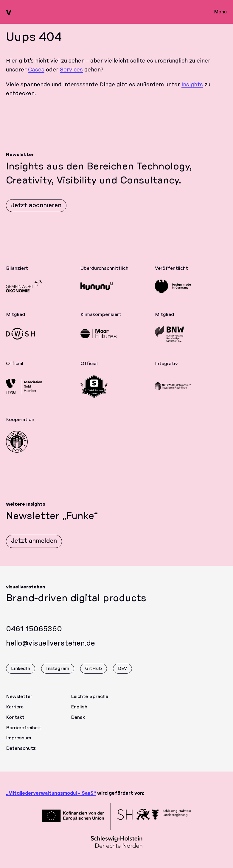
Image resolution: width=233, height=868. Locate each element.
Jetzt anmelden (34, 546)
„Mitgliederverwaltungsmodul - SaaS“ (51, 793)
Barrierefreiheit (24, 733)
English (79, 712)
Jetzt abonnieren (36, 205)
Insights (192, 85)
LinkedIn (21, 673)
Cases (36, 70)
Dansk (78, 722)
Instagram (58, 673)
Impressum (19, 743)
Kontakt (15, 722)
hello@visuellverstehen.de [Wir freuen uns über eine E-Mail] (50, 648)
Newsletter (19, 701)
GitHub (94, 673)
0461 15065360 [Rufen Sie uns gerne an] (34, 634)
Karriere (15, 712)
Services (71, 70)
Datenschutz (21, 753)
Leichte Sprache (90, 701)
